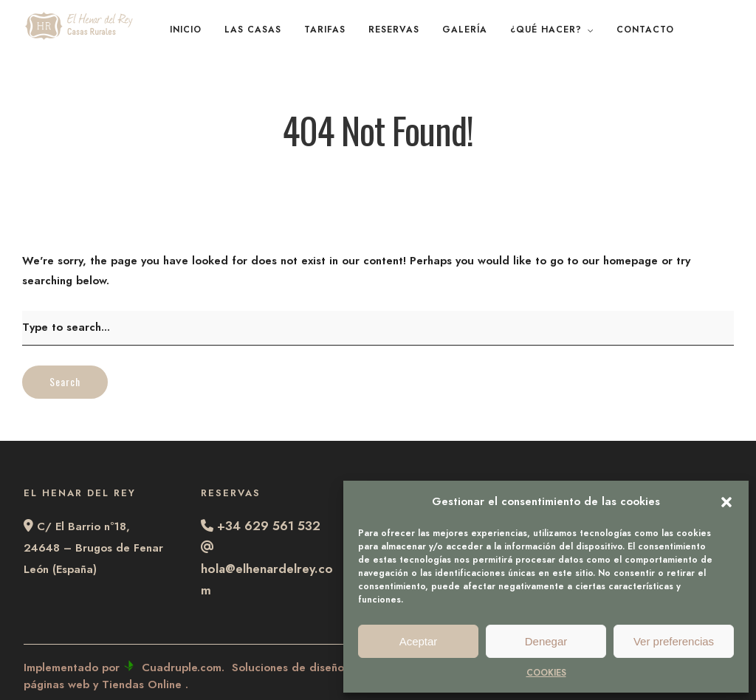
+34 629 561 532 (269, 526)
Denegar (546, 641)
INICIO (186, 30)
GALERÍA (465, 30)
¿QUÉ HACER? (546, 30)
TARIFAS (325, 30)
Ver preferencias (674, 641)
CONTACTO (645, 30)
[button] (726, 502)
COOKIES (546, 673)
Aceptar (419, 641)
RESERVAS (394, 30)
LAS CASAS (253, 30)
